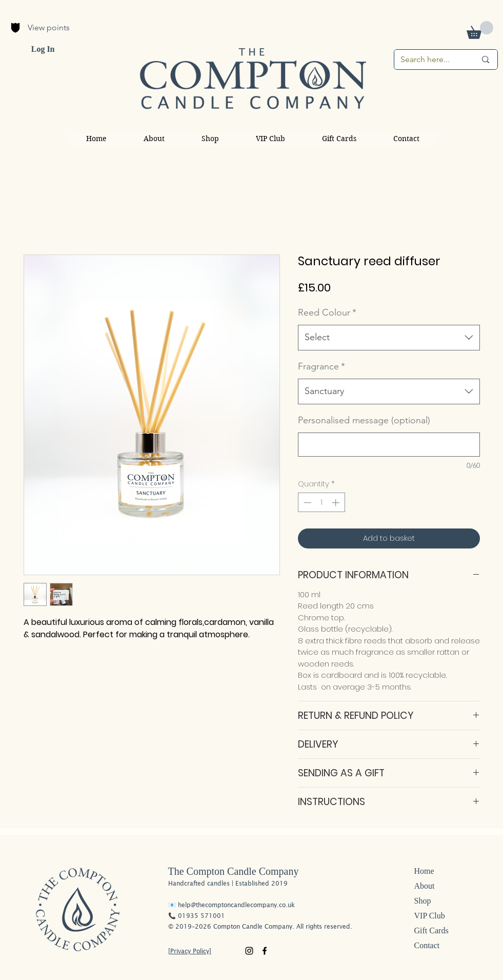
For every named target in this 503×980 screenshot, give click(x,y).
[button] (480, 30)
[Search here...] (431, 60)
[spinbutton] (321, 503)
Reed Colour (327, 312)
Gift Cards (431, 930)
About (425, 886)
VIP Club (430, 916)
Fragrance (321, 366)
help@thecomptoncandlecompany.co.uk (236, 905)
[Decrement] (306, 503)
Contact (427, 945)
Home (424, 871)
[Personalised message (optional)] (389, 445)
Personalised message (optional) (364, 420)
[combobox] (389, 338)
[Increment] (337, 503)
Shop (423, 901)
